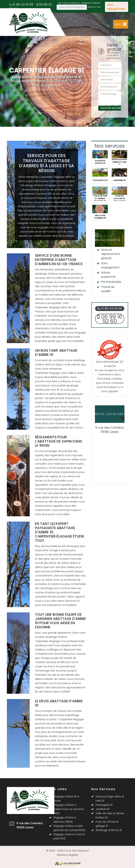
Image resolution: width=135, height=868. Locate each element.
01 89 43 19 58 (21, 4)
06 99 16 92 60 (110, 319)
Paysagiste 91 (104, 805)
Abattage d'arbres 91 (109, 830)
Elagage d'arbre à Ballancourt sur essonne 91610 (69, 809)
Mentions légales (68, 855)
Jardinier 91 (102, 809)
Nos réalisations (116, 7)
